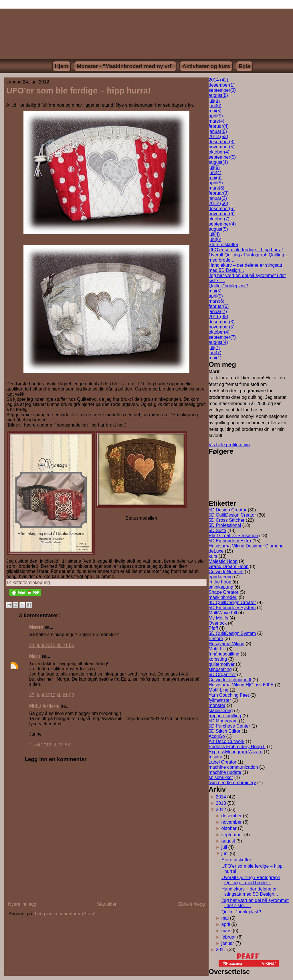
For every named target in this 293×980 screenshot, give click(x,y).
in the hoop (220, 582)
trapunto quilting (225, 716)
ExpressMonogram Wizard (236, 752)
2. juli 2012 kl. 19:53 (50, 745)
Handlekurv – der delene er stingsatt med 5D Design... (250, 892)
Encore (216, 639)
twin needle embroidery (232, 783)
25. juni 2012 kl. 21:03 (52, 695)
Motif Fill (217, 649)
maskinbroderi (223, 597)
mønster (217, 705)
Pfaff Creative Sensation (233, 536)
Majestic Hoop (223, 561)
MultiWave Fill (223, 613)
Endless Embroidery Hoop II (237, 747)
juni (215, 106)
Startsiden (107, 904)
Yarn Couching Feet (229, 695)
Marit (35, 100)
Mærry (37, 627)
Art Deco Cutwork (226, 741)
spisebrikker (221, 777)
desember (222, 85)
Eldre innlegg (192, 904)
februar (219, 126)
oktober (219, 152)
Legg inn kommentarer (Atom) (65, 914)
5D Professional (225, 525)
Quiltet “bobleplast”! (228, 286)
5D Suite (217, 530)
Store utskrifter (223, 245)
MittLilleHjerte (45, 706)
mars (216, 121)
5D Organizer (222, 675)
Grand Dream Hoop (229, 566)
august (218, 95)
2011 (221, 950)
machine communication (233, 767)
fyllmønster (220, 700)
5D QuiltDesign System (232, 633)
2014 (221, 797)
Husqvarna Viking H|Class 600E (241, 685)
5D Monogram (223, 721)
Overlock (218, 623)
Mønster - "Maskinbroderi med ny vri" (125, 66)
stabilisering (221, 711)
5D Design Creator (228, 510)
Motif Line (218, 690)
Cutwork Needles (226, 572)
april (216, 116)
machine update (225, 772)
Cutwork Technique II (230, 680)
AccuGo (217, 736)
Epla (244, 66)
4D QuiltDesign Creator (232, 602)
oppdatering (221, 577)
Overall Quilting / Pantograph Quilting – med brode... (251, 880)
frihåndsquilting (224, 654)
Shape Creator (223, 592)
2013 (221, 803)
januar (218, 131)
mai (215, 111)
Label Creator (222, 762)
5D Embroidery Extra (230, 541)
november (222, 147)
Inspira (215, 757)
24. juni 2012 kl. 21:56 (52, 645)
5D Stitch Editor (224, 731)
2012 (221, 809)
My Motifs (218, 618)
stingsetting (220, 669)
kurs (213, 556)
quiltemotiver (222, 664)
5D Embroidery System (232, 608)
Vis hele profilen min (229, 445)
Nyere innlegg (22, 904)
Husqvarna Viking (226, 644)
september (222, 90)
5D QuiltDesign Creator (232, 515)
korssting (218, 659)
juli (214, 100)
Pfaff (213, 628)
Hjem (62, 66)
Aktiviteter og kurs (206, 66)
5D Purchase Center (229, 726)
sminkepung (37, 582)
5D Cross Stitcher (226, 520)
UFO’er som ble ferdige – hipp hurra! (78, 91)
